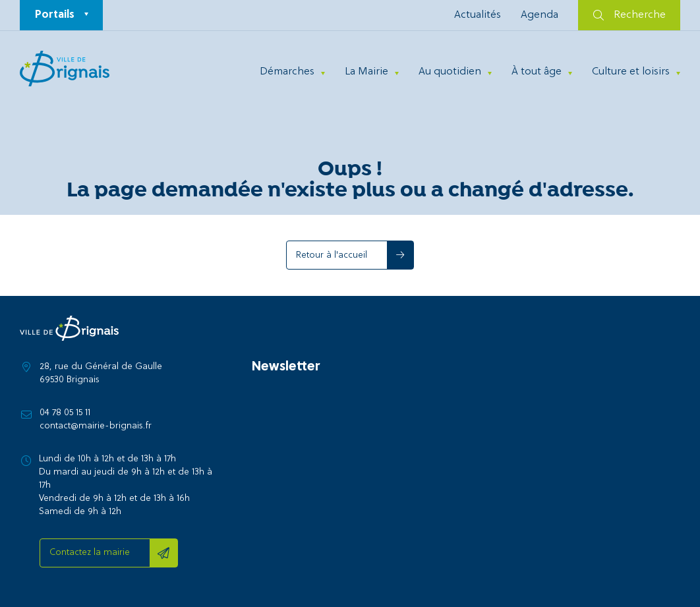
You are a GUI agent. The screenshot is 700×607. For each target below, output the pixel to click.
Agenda (540, 15)
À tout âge (537, 72)
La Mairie (366, 72)
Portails (55, 15)
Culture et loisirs (631, 72)
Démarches (287, 72)
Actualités (478, 15)
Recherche (629, 15)
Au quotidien (450, 72)
